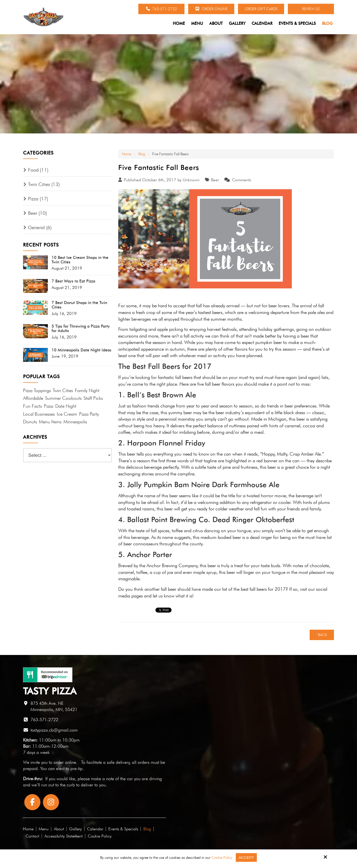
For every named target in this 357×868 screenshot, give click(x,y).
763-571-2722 (162, 9)
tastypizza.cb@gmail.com (54, 730)
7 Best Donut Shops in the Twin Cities (79, 305)
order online (65, 762)
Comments (242, 180)
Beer (215, 180)
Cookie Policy (222, 858)
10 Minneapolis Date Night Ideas (81, 350)
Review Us (311, 9)
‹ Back (322, 635)
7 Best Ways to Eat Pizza (73, 281)
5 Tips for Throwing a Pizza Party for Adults (81, 328)
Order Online (211, 9)
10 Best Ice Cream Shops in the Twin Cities (80, 260)
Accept (246, 857)
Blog (142, 154)
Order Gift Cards (261, 9)
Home (127, 154)
